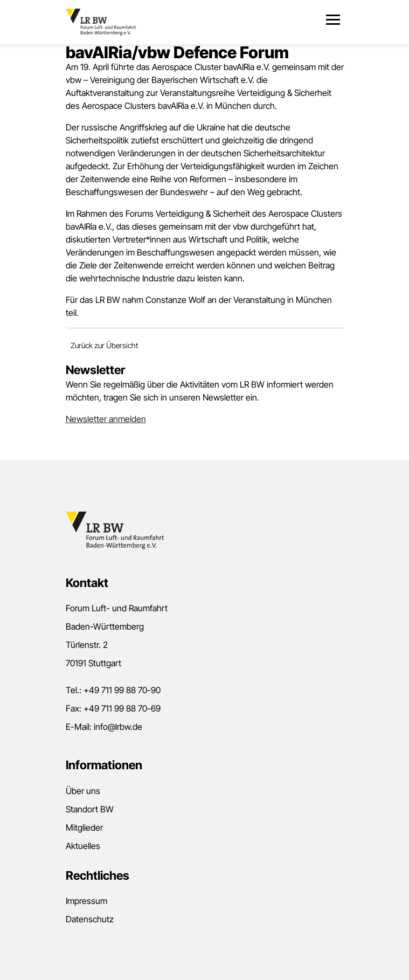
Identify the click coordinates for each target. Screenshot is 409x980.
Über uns (83, 791)
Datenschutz (90, 919)
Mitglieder (84, 827)
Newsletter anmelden (106, 419)
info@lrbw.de (118, 727)
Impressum (86, 901)
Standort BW (90, 809)
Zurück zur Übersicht (104, 345)
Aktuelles (83, 846)
